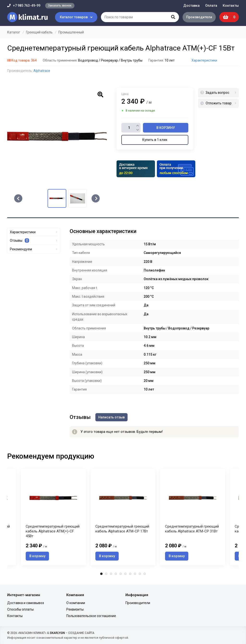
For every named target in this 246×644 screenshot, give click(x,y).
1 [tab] (101, 574)
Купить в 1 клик (155, 140)
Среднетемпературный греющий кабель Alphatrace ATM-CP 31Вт (192, 529)
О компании (76, 603)
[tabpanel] (123, 517)
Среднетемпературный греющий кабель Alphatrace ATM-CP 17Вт (122, 529)
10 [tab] (145, 574)
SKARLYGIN (57, 633)
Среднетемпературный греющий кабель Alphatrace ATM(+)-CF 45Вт (53, 531)
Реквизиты (75, 609)
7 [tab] (130, 574)
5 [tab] (121, 574)
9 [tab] (140, 574)
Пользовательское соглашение (91, 616)
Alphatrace (42, 71)
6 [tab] (125, 574)
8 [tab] (135, 574)
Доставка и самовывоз (26, 603)
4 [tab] (116, 574)
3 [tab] (111, 574)
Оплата (211, 6)
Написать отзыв (111, 417)
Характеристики (204, 60)
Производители (199, 17)
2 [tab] (106, 574)
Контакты (231, 6)
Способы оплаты (20, 609)
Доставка (191, 6)
